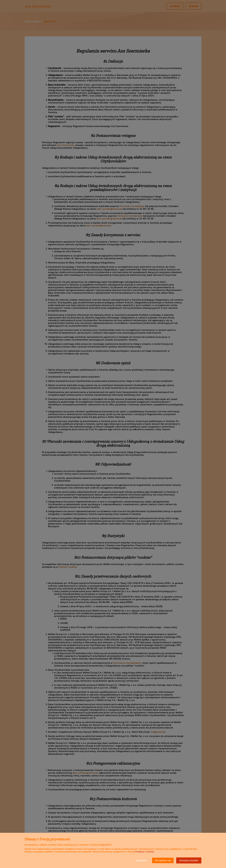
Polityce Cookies (145, 852)
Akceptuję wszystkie (189, 860)
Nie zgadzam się (163, 860)
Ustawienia (141, 860)
